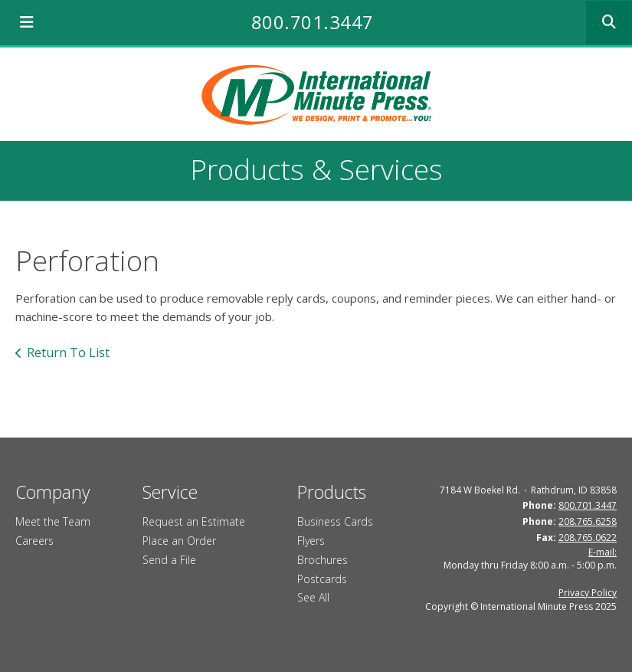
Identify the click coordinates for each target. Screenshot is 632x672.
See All (313, 597)
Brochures (323, 560)
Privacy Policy (588, 593)
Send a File (169, 560)
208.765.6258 (588, 521)
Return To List (68, 352)
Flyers (311, 541)
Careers (34, 541)
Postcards (322, 579)
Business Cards (335, 521)
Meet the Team (53, 521)
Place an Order (179, 541)
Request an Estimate (194, 521)
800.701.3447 (313, 22)
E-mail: (603, 552)
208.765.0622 (588, 538)
